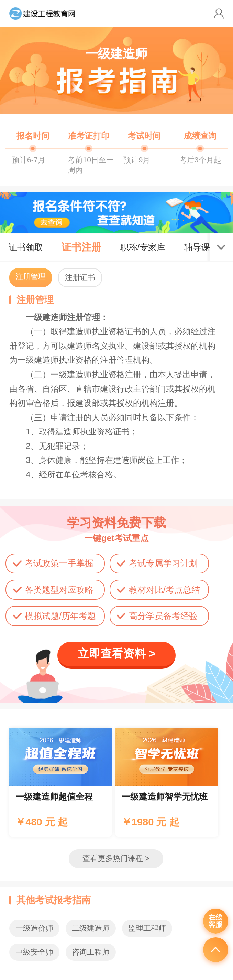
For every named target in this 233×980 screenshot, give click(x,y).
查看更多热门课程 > (116, 858)
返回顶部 (215, 950)
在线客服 (215, 921)
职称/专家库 (143, 247)
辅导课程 (201, 247)
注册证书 (80, 277)
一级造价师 (34, 928)
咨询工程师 (91, 952)
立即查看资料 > (116, 654)
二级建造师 (91, 928)
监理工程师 (147, 928)
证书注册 (81, 247)
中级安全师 (34, 952)
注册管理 (31, 277)
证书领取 (26, 247)
